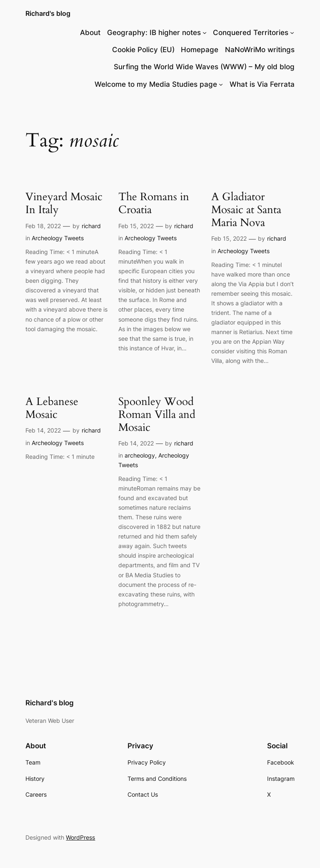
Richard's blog (48, 13)
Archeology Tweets (58, 238)
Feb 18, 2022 (43, 226)
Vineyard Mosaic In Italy (64, 204)
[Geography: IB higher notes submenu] (205, 33)
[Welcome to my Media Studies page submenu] (221, 84)
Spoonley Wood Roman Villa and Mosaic (157, 415)
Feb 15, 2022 (136, 226)
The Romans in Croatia (154, 204)
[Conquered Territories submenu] (292, 33)
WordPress (80, 837)
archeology (140, 455)
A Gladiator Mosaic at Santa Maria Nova (246, 210)
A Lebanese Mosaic (52, 408)
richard (91, 226)
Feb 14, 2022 (43, 430)
